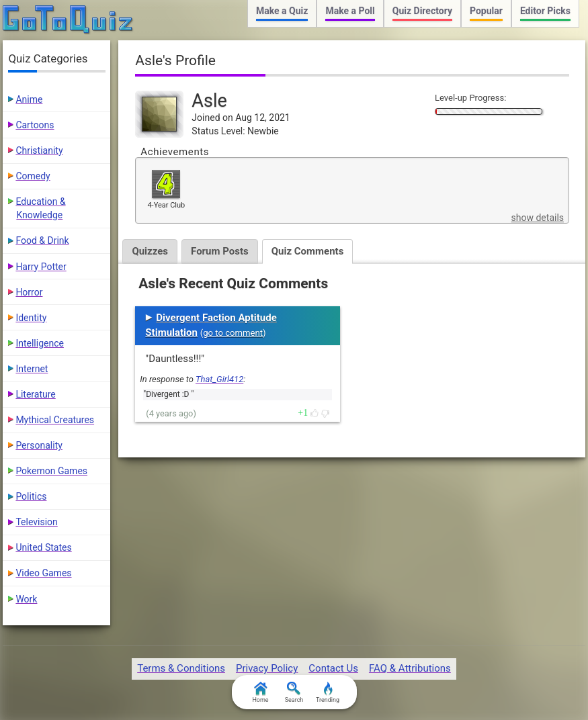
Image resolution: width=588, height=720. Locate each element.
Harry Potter (41, 267)
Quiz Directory (422, 11)
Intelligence (40, 343)
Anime (29, 99)
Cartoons (35, 125)
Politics (31, 496)
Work (26, 599)
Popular (486, 11)
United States (43, 547)
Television (36, 522)
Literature (35, 394)
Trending (328, 692)
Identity (31, 318)
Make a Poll (350, 11)
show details (538, 218)
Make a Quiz (282, 11)
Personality (39, 445)
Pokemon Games (51, 471)
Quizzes (150, 251)
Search (294, 692)
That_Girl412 (219, 379)
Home (260, 692)
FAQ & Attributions (410, 668)
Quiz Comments (308, 251)
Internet (32, 369)
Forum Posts (220, 251)
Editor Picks (545, 11)
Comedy (33, 176)
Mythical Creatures (55, 420)
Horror (29, 292)
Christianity (39, 150)
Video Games (43, 573)
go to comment (233, 333)
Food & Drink (42, 240)
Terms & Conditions (181, 668)
